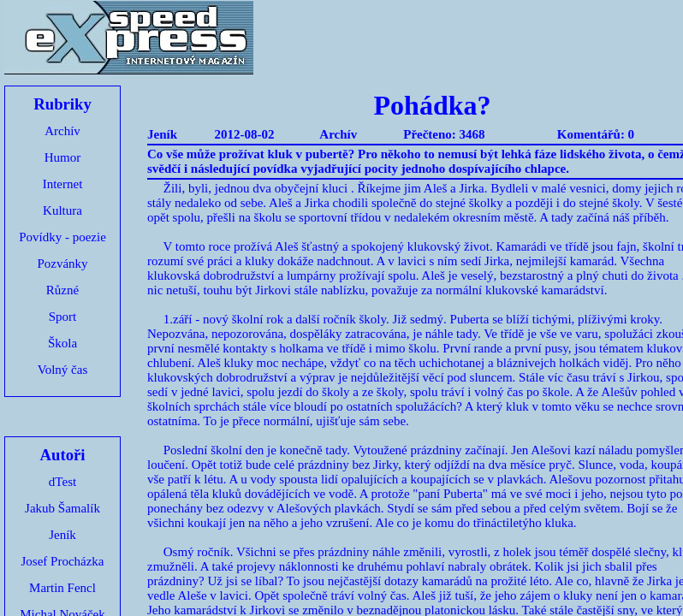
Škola (62, 343)
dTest (62, 482)
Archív (62, 131)
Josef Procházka (62, 561)
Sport (63, 317)
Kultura (62, 210)
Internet (63, 184)
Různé (62, 290)
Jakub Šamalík (62, 508)
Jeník (62, 535)
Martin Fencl (62, 588)
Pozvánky (62, 264)
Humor (63, 157)
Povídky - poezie (62, 237)
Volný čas (62, 370)
